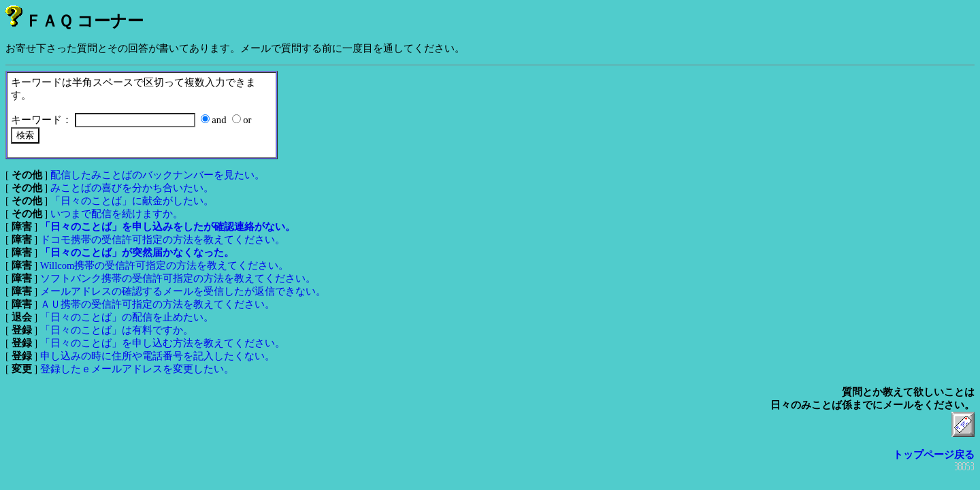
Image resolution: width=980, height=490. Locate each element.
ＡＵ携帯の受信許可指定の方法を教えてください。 (158, 304)
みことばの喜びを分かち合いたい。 (132, 188)
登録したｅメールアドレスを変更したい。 (137, 369)
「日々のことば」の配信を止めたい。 (127, 317)
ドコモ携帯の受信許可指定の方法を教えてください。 (163, 240)
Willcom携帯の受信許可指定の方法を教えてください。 (165, 265)
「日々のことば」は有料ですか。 (117, 330)
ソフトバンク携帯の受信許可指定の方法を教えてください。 (178, 278)
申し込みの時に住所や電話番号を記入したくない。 (158, 356)
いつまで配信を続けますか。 (117, 214)
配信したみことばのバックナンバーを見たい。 (158, 175)
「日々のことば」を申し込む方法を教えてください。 (163, 343)
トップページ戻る (934, 455)
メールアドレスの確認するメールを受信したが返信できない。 (183, 291)
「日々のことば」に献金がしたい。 (132, 201)
